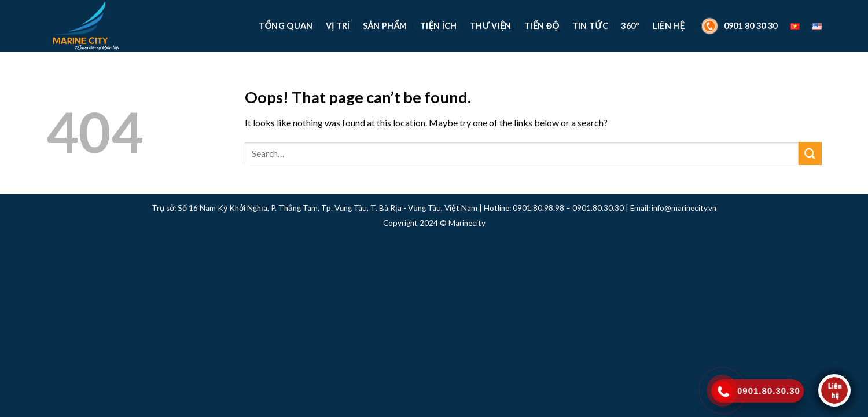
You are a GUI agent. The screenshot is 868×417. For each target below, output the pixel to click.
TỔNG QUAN (286, 26)
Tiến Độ (542, 26)
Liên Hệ (669, 26)
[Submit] (810, 153)
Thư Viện (491, 26)
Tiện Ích (439, 26)
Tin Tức (590, 26)
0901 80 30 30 (738, 26)
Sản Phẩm (385, 26)
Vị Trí (338, 26)
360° (630, 26)
